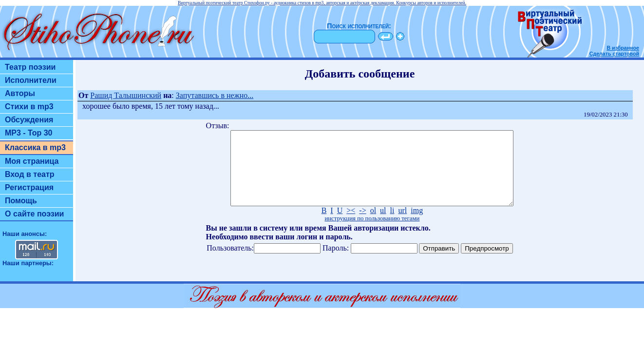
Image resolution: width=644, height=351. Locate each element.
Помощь (21, 201)
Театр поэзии (30, 67)
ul (383, 225)
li (392, 225)
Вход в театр (30, 174)
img (417, 225)
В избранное (623, 48)
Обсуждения (29, 120)
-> (362, 225)
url (402, 225)
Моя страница (32, 161)
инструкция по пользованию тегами (372, 233)
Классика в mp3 (35, 147)
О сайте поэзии (34, 214)
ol (373, 225)
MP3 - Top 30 (29, 133)
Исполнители (31, 80)
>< (351, 225)
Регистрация (29, 187)
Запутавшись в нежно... (215, 95)
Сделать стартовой (614, 54)
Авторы (20, 93)
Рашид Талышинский (126, 95)
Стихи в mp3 (29, 107)
